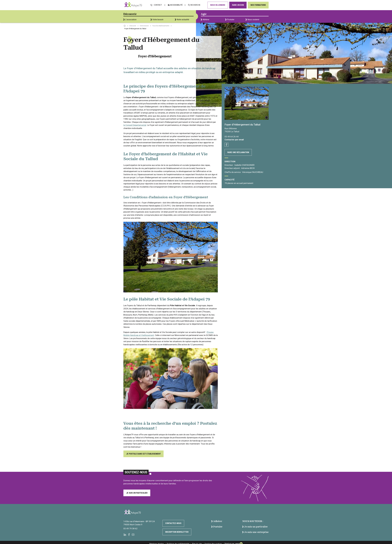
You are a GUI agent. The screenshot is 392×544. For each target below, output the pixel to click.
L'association (130, 20)
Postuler (230, 20)
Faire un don (238, 5)
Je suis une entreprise (255, 532)
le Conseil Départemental (135, 125)
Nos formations (258, 5)
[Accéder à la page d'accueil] (125, 26)
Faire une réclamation (238, 152)
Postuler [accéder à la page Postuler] (217, 527)
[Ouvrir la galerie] (247, 103)
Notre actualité (182, 20)
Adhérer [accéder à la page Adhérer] (217, 521)
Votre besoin (157, 20)
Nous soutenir (252, 20)
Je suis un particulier (137, 493)
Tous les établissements (161, 26)
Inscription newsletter (177, 532)
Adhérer (205, 20)
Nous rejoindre (218, 5)
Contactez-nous (173, 523)
